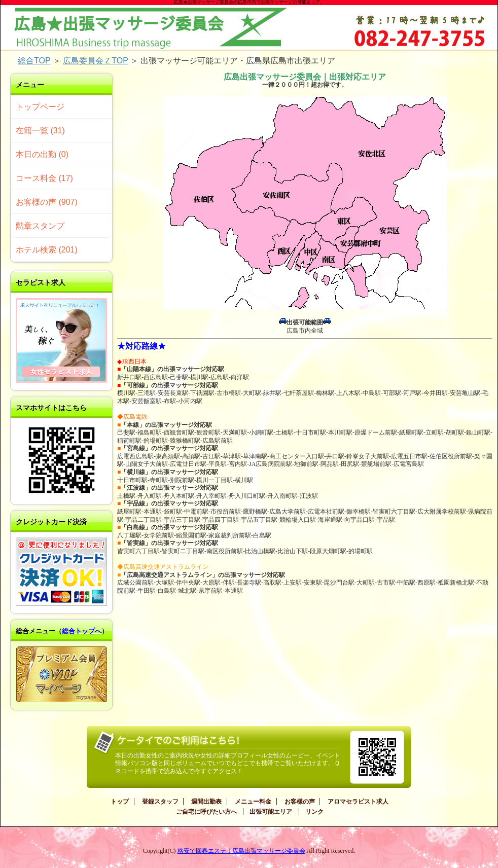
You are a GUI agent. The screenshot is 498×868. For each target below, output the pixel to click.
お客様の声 (300, 802)
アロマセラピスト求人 (358, 802)
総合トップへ (82, 631)
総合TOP (34, 61)
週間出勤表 (206, 802)
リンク (314, 812)
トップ (120, 802)
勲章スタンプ (40, 226)
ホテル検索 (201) (47, 250)
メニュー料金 (253, 802)
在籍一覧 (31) (40, 131)
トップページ (40, 107)
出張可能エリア (271, 812)
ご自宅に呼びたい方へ (206, 812)
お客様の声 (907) (47, 202)
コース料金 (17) (44, 178)
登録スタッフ (160, 802)
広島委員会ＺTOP (95, 61)
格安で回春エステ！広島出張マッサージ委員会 (241, 851)
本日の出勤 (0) (42, 154)
